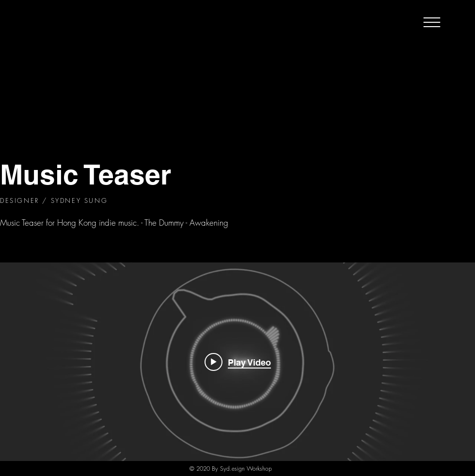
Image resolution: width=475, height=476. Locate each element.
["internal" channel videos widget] (237, 362)
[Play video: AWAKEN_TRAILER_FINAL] (238, 362)
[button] (432, 22)
